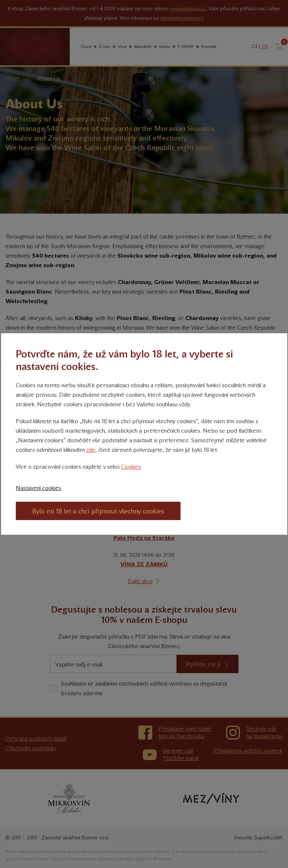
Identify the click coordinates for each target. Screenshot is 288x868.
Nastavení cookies (39, 488)
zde (91, 450)
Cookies (131, 467)
